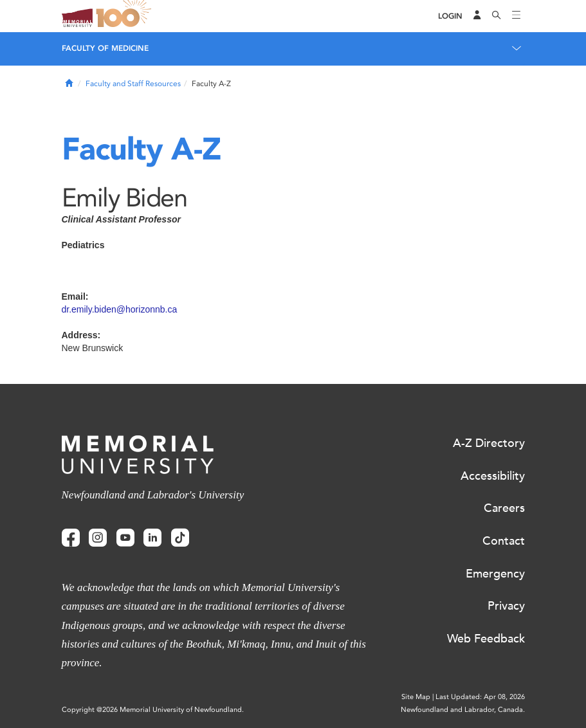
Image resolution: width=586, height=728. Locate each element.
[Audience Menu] (477, 16)
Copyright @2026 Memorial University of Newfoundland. (153, 710)
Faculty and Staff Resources (133, 84)
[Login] (450, 16)
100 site (126, 16)
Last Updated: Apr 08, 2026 (480, 697)
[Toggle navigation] (517, 16)
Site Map (416, 697)
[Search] (497, 16)
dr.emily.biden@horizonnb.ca (120, 309)
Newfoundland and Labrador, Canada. (463, 710)
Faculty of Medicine (105, 48)
